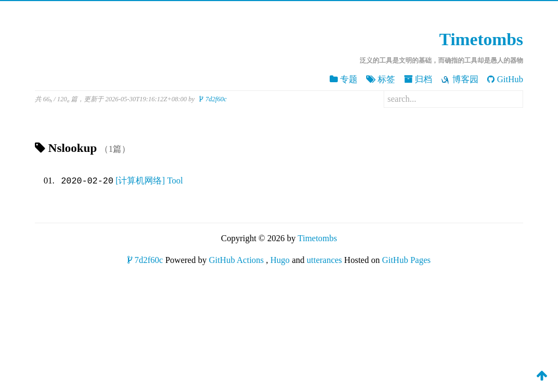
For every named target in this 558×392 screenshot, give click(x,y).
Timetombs (481, 39)
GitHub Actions (236, 260)
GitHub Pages (406, 260)
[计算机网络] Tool (149, 181)
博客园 (460, 79)
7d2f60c (213, 99)
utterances (325, 260)
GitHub (505, 79)
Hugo (280, 260)
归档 (418, 79)
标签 (381, 79)
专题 (344, 79)
